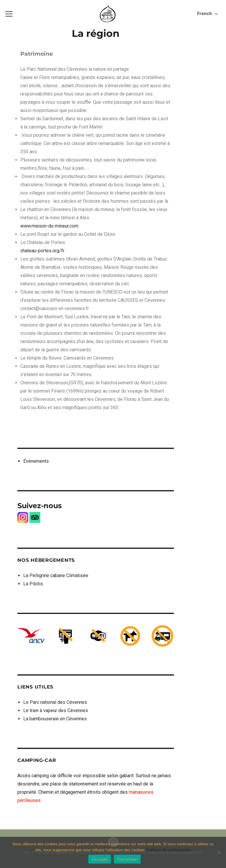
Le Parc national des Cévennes (55, 702)
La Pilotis (33, 584)
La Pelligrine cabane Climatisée (56, 575)
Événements (36, 461)
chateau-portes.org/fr (42, 251)
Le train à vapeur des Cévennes (56, 710)
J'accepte (100, 859)
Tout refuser (127, 859)
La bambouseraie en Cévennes (55, 719)
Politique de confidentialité (169, 850)
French (205, 14)
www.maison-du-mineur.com (49, 226)
